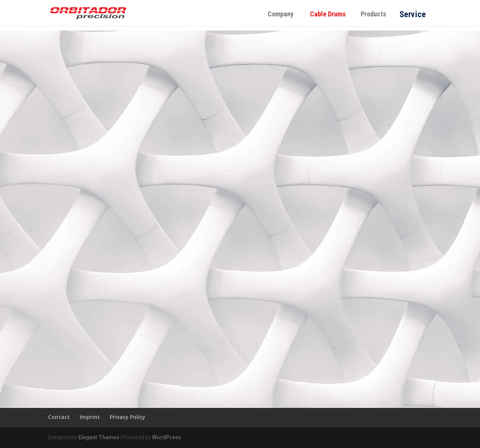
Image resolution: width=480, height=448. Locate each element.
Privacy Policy (128, 417)
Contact (59, 417)
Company (281, 14)
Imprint (90, 417)
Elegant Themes (99, 437)
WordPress (167, 437)
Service (413, 14)
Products (373, 14)
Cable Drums (331, 14)
